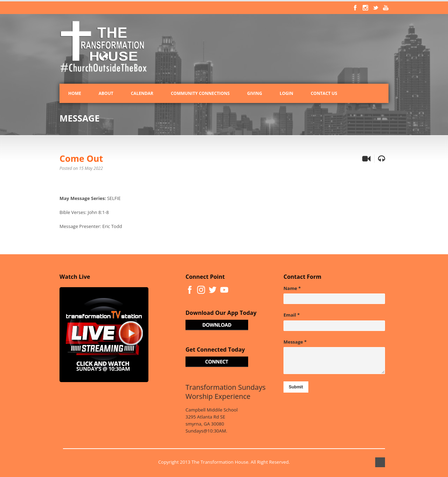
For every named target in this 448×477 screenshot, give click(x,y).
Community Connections (200, 93)
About (106, 93)
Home (75, 93)
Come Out (81, 158)
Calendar (142, 93)
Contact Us (324, 93)
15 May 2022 (91, 168)
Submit (296, 387)
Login (286, 93)
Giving (255, 93)
